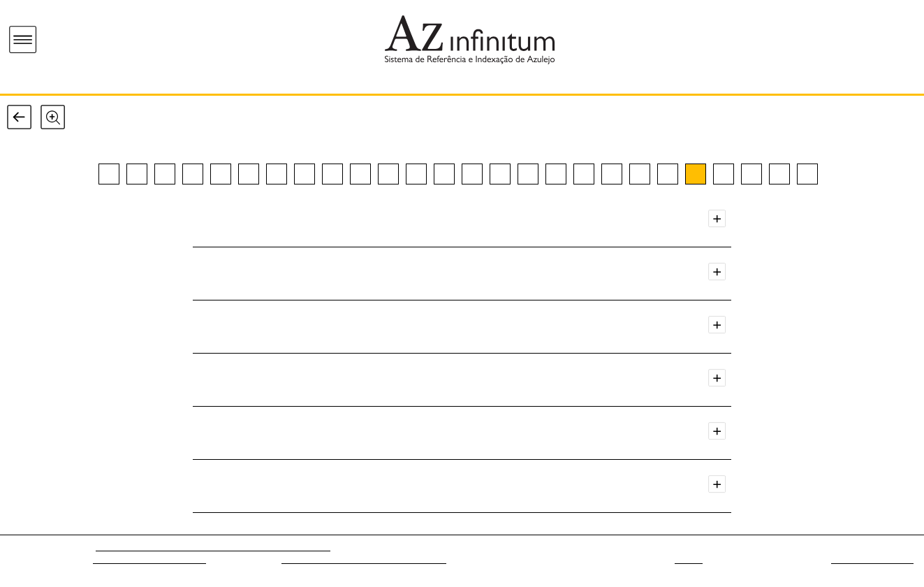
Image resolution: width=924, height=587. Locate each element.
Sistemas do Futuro (872, 559)
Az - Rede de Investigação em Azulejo (175, 547)
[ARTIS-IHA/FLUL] (293, 547)
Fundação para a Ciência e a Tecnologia (364, 559)
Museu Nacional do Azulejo (149, 559)
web (689, 559)
